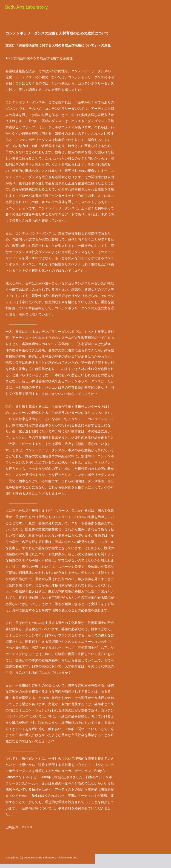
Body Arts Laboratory (41, 7)
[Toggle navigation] (165, 7)
